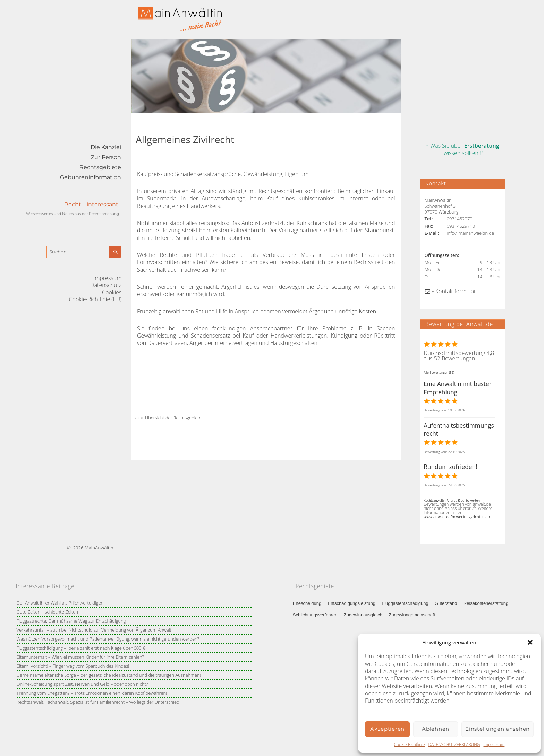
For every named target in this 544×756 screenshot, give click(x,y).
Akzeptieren (387, 729)
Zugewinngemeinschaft (412, 615)
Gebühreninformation (91, 177)
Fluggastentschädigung (405, 603)
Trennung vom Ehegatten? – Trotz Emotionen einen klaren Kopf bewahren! (92, 693)
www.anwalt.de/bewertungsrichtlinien (457, 517)
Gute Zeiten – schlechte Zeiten (47, 612)
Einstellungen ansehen (498, 729)
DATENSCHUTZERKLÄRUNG (454, 744)
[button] (530, 642)
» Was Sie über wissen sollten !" (463, 149)
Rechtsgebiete (100, 167)
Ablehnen (436, 729)
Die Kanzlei (106, 147)
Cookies (112, 292)
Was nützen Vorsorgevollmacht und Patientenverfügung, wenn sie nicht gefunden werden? (108, 639)
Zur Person (106, 157)
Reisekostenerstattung (486, 603)
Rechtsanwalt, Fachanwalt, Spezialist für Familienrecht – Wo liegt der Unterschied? (99, 702)
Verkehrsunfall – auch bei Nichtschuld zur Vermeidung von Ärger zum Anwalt (94, 630)
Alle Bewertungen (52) (439, 373)
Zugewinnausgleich (363, 615)
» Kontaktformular (450, 291)
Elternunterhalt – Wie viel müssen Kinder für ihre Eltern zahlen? (80, 657)
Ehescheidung (307, 603)
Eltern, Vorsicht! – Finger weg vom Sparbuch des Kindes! (73, 666)
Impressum (494, 744)
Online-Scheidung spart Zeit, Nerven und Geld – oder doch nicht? (82, 684)
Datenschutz (106, 285)
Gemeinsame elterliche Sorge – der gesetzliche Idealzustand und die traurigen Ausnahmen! (109, 675)
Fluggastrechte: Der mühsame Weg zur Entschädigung (71, 621)
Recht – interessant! (92, 204)
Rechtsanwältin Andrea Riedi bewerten (452, 500)
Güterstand (446, 603)
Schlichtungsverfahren (315, 615)
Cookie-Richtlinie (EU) (95, 299)
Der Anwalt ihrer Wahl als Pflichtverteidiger (60, 603)
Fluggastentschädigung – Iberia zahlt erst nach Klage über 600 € (81, 648)
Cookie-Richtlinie (410, 744)
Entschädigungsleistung (352, 603)
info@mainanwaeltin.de (471, 233)
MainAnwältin (99, 548)
